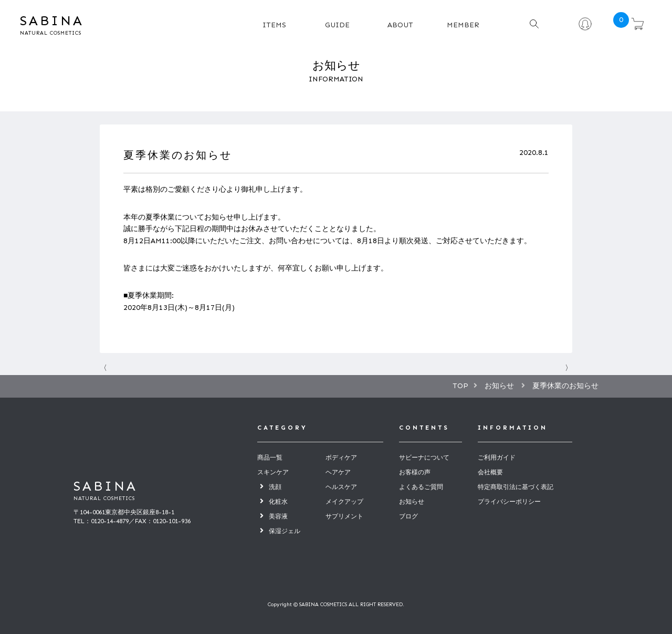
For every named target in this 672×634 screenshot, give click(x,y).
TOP (460, 386)
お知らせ (412, 502)
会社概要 (490, 472)
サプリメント (344, 516)
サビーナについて (424, 458)
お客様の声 (415, 472)
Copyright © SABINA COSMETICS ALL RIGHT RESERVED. (336, 605)
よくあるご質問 (421, 487)
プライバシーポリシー (509, 502)
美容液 (278, 516)
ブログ (408, 516)
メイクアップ (344, 502)
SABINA (83, 25)
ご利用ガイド (497, 458)
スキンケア (273, 472)
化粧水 (278, 502)
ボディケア (341, 458)
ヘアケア (338, 472)
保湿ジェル (285, 531)
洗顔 (275, 487)
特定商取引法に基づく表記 (516, 487)
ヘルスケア (341, 487)
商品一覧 (270, 458)
